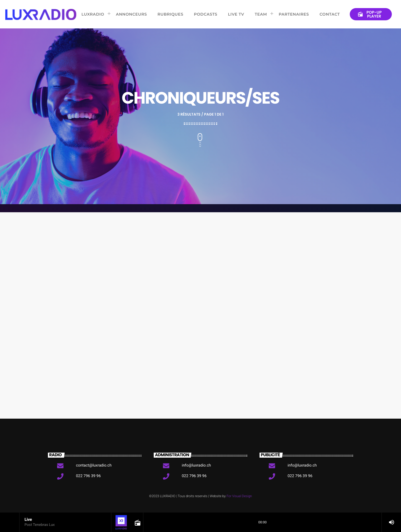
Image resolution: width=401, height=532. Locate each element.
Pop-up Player (370, 14)
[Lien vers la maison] (41, 14)
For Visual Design (239, 496)
